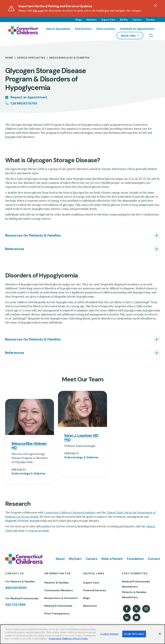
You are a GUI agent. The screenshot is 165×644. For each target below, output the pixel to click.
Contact (154, 559)
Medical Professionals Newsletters (136, 584)
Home (9, 58)
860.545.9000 (16, 588)
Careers (137, 20)
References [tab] (15, 249)
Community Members (59, 590)
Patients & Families (57, 583)
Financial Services (95, 590)
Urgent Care (108, 20)
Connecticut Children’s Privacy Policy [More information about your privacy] (68, 639)
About (60, 559)
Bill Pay (124, 20)
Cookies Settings (109, 634)
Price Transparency (57, 614)
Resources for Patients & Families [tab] (33, 235)
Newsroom (90, 606)
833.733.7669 (15, 605)
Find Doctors (83, 29)
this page (38, 11)
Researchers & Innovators (61, 598)
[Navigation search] (151, 36)
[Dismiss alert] (155, 5)
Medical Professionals (58, 606)
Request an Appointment (29, 97)
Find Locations (106, 29)
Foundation (135, 559)
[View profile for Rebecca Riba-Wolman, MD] (30, 417)
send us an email (39, 530)
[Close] (160, 634)
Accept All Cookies (134, 634)
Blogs (79, 20)
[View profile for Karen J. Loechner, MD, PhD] (82, 409)
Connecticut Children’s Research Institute (70, 512)
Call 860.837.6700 (24, 103)
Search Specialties (58, 29)
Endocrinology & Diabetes (70, 58)
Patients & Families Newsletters (134, 595)
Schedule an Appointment (137, 29)
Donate (150, 20)
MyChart (92, 20)
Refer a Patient (112, 559)
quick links (128, 36)
